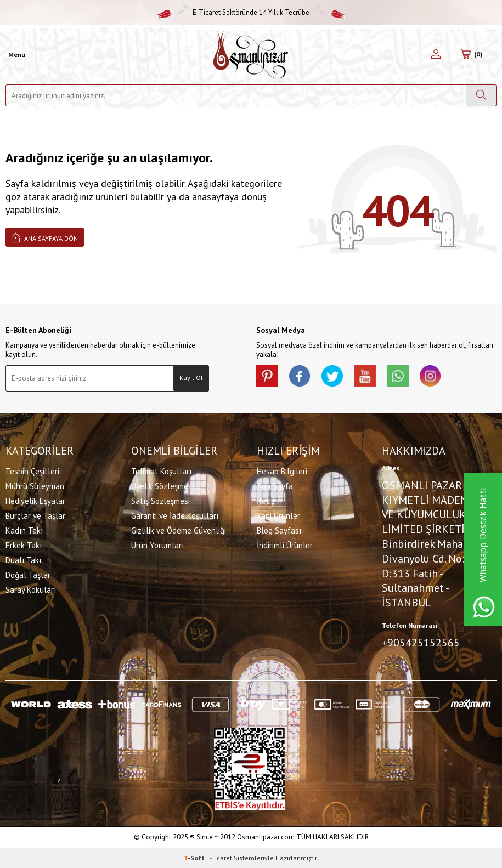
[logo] (251, 55)
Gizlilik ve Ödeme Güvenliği (179, 530)
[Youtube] (366, 376)
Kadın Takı (24, 530)
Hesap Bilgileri (282, 471)
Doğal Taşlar (28, 574)
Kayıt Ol (191, 378)
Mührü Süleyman (35, 486)
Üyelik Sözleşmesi (162, 486)
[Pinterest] (267, 376)
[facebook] (300, 376)
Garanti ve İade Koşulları (175, 515)
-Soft (195, 857)
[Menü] (15, 55)
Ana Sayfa (275, 486)
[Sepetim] (471, 55)
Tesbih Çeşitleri (32, 471)
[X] (333, 376)
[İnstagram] (432, 376)
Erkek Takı (24, 545)
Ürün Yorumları (157, 545)
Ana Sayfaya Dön (45, 237)
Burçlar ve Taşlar (35, 515)
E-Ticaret (219, 857)
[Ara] (481, 95)
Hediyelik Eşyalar (35, 500)
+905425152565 (421, 643)
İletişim (269, 500)
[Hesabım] (436, 55)
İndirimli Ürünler (285, 545)
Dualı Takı (23, 560)
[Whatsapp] (399, 376)
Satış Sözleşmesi (160, 500)
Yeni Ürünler (278, 515)
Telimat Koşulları (161, 471)
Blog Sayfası (279, 530)
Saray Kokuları (31, 589)
